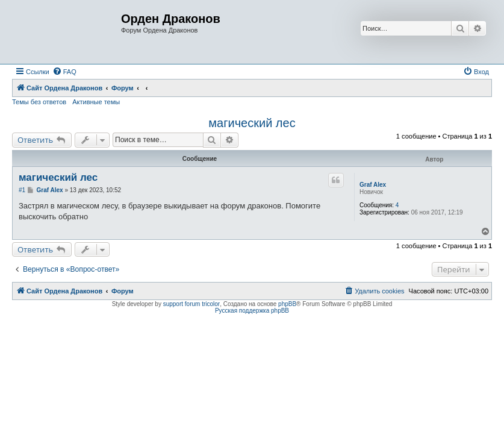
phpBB (287, 304)
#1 (22, 190)
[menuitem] (64, 72)
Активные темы (96, 102)
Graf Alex (373, 185)
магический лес (252, 123)
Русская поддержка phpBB (252, 311)
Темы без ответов (39, 102)
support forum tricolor (191, 304)
